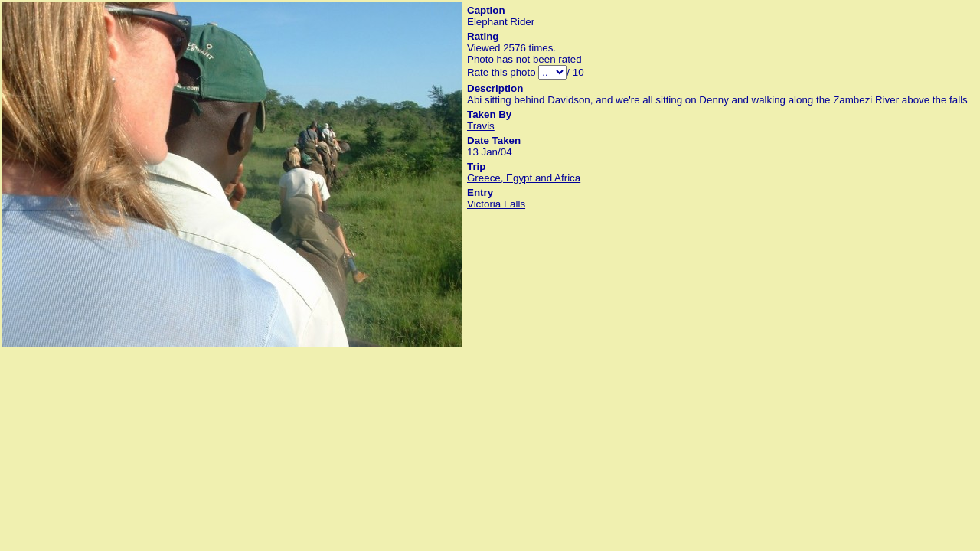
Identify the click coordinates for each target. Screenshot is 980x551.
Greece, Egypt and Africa (524, 178)
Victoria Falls (496, 204)
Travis (481, 126)
